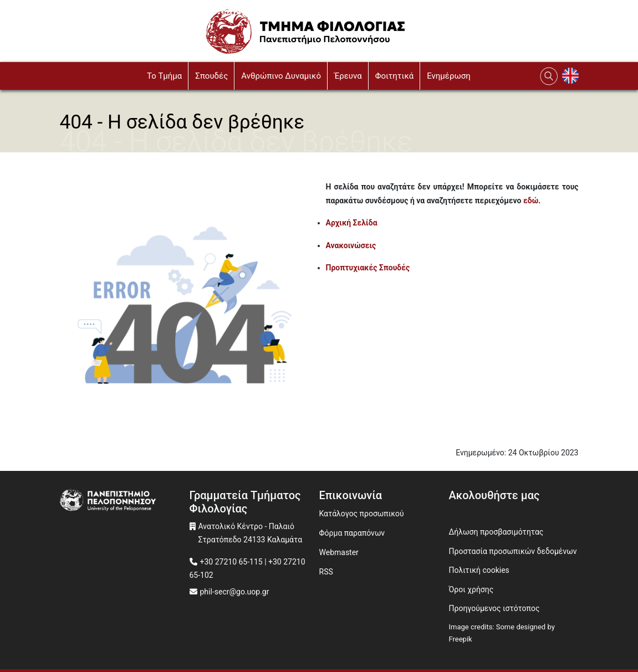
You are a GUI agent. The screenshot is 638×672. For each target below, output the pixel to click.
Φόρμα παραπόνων (352, 533)
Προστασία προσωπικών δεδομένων (513, 551)
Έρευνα (348, 76)
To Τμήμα (164, 76)
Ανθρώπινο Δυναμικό (281, 76)
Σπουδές (211, 76)
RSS (326, 572)
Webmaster (339, 552)
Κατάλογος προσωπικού (362, 514)
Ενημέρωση (449, 76)
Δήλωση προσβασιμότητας (496, 532)
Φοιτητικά (395, 76)
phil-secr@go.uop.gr (235, 592)
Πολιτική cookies (479, 570)
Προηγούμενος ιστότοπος (494, 608)
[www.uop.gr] (125, 501)
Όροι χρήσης (471, 589)
